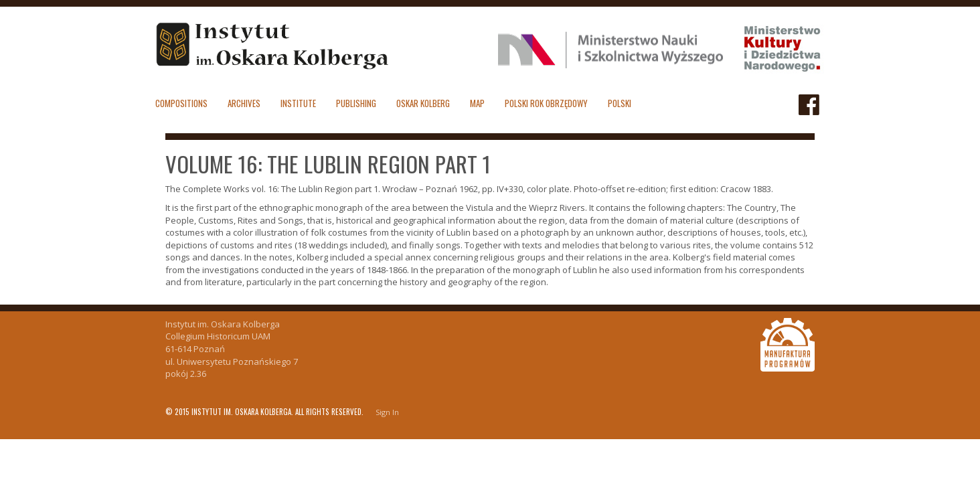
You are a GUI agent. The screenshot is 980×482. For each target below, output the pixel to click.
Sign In (387, 412)
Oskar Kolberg (423, 103)
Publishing (356, 103)
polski (620, 103)
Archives (244, 103)
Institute (298, 103)
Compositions (181, 103)
